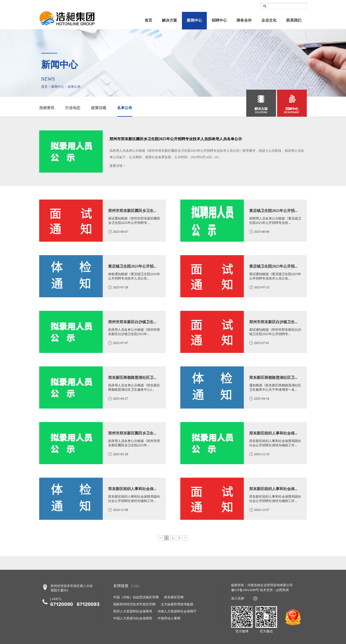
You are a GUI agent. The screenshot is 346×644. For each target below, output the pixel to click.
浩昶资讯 (47, 108)
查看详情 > (117, 166)
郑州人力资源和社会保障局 (133, 611)
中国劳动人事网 (169, 618)
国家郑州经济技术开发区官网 (134, 604)
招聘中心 (219, 20)
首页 (148, 20)
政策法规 (99, 108)
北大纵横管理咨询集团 (177, 604)
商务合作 (244, 20)
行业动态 (73, 108)
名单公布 (125, 108)
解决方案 (169, 20)
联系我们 (294, 20)
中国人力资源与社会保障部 (133, 618)
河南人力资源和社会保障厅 (177, 611)
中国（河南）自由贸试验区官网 (136, 597)
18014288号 (251, 590)
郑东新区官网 (174, 597)
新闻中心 (194, 20)
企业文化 (269, 20)
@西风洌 (282, 590)
